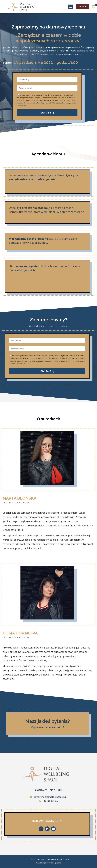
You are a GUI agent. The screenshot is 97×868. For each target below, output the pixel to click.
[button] (70, 7)
